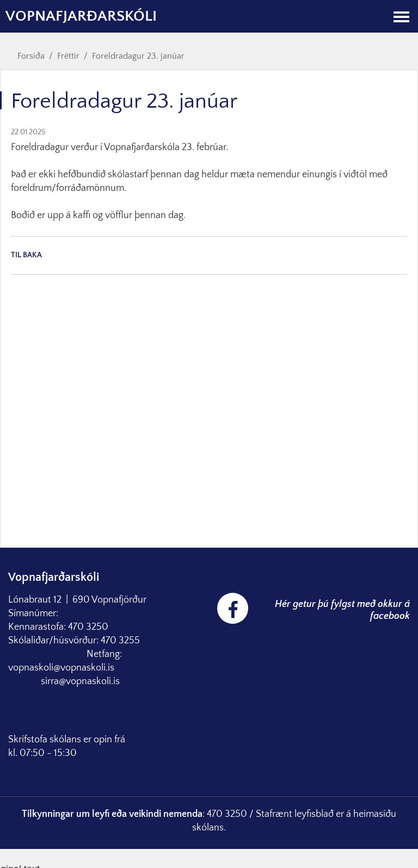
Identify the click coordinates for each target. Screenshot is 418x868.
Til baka (26, 255)
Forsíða (31, 56)
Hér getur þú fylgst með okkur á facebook (342, 610)
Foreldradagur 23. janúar (138, 56)
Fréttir (68, 56)
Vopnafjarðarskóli (81, 16)
